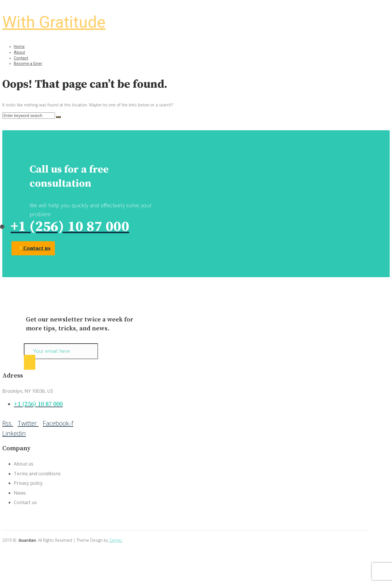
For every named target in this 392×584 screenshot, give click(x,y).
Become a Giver (28, 64)
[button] (33, 248)
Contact (21, 58)
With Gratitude (54, 22)
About (19, 52)
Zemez (116, 540)
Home (19, 47)
